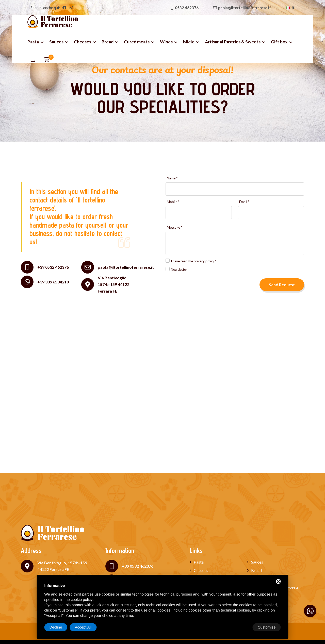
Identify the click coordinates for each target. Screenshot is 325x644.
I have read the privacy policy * (194, 261)
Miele (189, 42)
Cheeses (83, 42)
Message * (174, 227)
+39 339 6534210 (53, 282)
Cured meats (137, 42)
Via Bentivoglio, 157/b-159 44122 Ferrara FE (113, 284)
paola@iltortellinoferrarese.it (126, 267)
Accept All (267, 627)
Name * (172, 178)
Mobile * (173, 202)
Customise (59, 627)
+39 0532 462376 (53, 267)
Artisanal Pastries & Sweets (233, 42)
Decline (240, 627)
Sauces (56, 42)
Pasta (33, 42)
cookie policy (82, 599)
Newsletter (179, 270)
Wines (166, 42)
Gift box (279, 42)
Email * (244, 202)
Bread (108, 42)
